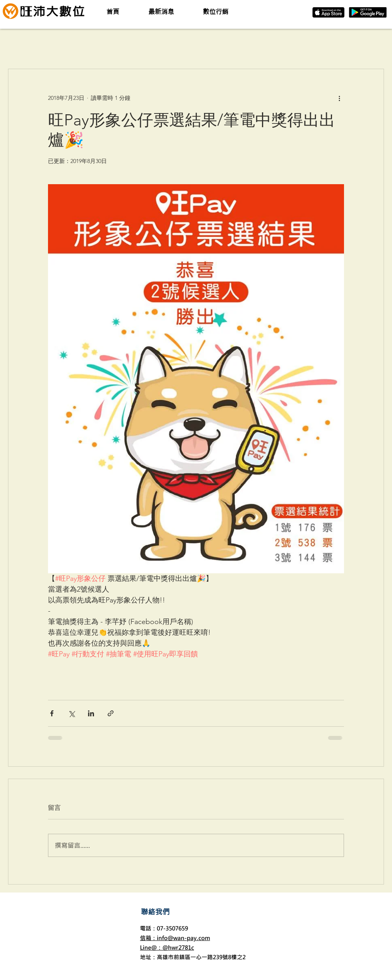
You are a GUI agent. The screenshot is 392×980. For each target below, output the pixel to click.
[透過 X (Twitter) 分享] (71, 713)
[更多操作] (339, 98)
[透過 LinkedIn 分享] (91, 713)
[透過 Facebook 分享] (52, 713)
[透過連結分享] (111, 713)
